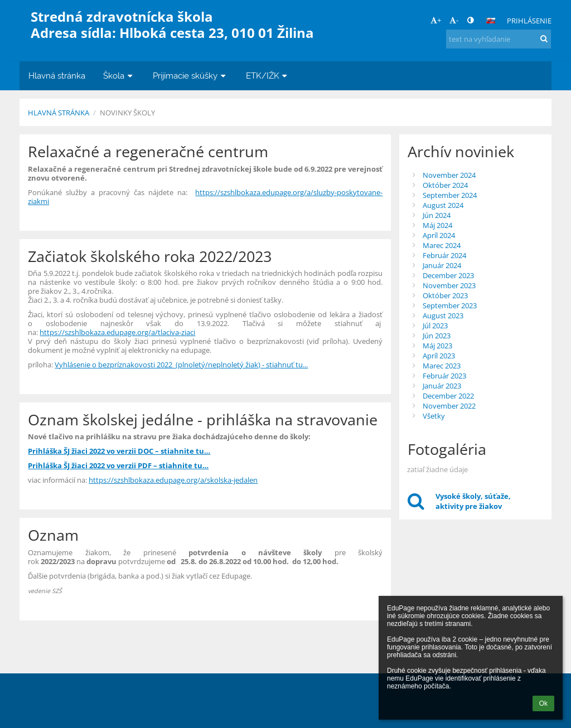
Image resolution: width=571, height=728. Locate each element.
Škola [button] (119, 76)
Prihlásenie (529, 21)
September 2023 (450, 305)
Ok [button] (543, 703)
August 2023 (443, 316)
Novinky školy (127, 113)
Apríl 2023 (439, 356)
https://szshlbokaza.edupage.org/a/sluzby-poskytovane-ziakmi (205, 197)
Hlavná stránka (59, 113)
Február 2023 (444, 376)
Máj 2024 (437, 225)
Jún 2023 (437, 336)
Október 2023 (445, 295)
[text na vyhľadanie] (499, 39)
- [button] (454, 20)
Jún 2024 (437, 215)
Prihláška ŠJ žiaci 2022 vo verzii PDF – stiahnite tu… (118, 465)
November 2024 (449, 175)
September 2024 (450, 195)
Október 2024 (445, 185)
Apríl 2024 (439, 235)
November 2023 (449, 285)
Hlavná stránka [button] (57, 76)
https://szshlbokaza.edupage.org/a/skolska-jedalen (173, 480)
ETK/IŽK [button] (268, 76)
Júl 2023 (435, 326)
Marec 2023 (442, 366)
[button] (491, 21)
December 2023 (448, 275)
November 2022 (449, 406)
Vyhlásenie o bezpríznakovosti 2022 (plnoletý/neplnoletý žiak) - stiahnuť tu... (181, 365)
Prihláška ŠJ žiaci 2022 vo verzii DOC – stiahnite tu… (119, 451)
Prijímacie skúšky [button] (190, 76)
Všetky (434, 416)
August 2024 (443, 205)
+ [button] (436, 20)
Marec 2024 (442, 245)
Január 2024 (442, 265)
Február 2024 (444, 255)
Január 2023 (442, 386)
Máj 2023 (437, 346)
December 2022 (448, 396)
